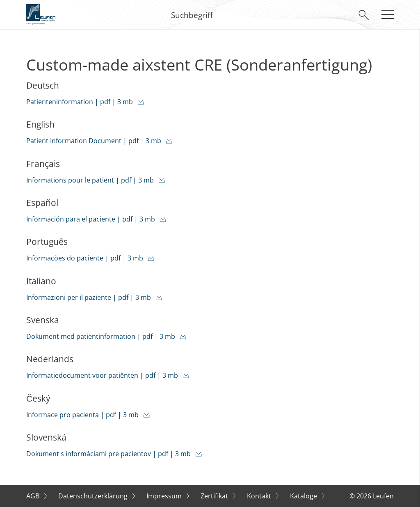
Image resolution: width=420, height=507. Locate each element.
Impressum (165, 496)
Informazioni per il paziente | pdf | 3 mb (89, 297)
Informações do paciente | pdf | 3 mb (86, 258)
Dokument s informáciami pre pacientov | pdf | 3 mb (109, 454)
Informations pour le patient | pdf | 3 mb (91, 180)
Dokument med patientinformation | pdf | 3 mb (102, 336)
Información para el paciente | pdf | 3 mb (91, 219)
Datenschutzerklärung (94, 496)
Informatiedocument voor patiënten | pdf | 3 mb (103, 375)
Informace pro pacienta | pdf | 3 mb (83, 415)
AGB (34, 496)
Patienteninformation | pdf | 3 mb (80, 102)
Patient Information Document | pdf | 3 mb (95, 141)
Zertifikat (215, 496)
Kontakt (260, 496)
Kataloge (304, 496)
